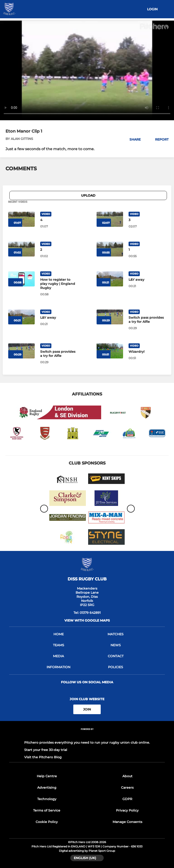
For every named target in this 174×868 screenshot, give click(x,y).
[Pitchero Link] (87, 735)
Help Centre (47, 776)
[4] (59, 220)
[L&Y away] (147, 280)
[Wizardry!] (147, 352)
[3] (147, 220)
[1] (147, 250)
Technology (47, 799)
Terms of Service (47, 810)
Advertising (47, 788)
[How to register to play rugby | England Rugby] (59, 284)
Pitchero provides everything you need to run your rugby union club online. (87, 742)
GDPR (127, 799)
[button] (133, 139)
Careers (127, 788)
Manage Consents (127, 822)
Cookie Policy (47, 822)
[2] (59, 250)
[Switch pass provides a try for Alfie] (147, 320)
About (127, 776)
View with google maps (87, 620)
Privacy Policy (127, 810)
